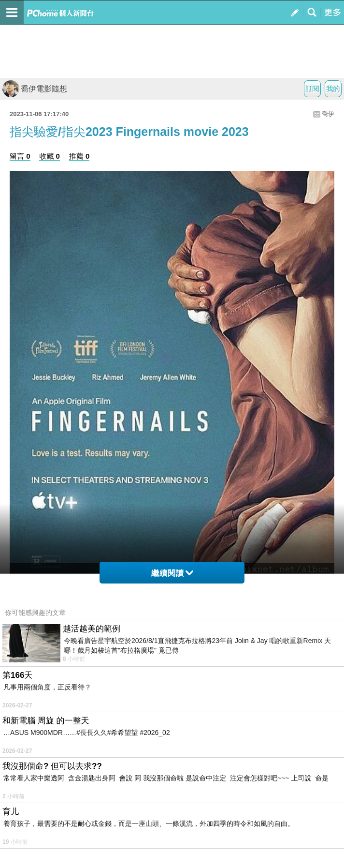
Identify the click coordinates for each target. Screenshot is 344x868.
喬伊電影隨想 (35, 89)
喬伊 (328, 114)
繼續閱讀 (172, 573)
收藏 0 (50, 156)
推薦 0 (79, 156)
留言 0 (20, 156)
